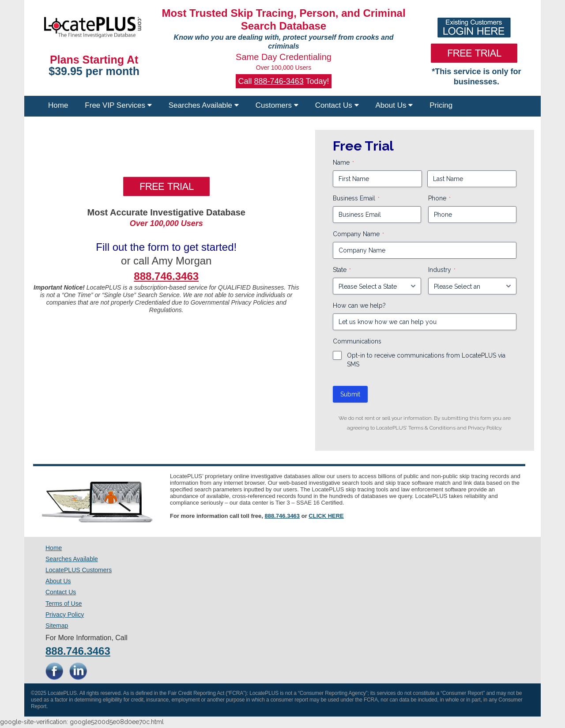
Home (58, 105)
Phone (439, 199)
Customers (277, 105)
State (342, 270)
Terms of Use (64, 604)
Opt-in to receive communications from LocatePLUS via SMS (426, 360)
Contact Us (337, 105)
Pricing (441, 105)
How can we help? (359, 306)
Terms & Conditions (432, 428)
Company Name (358, 234)
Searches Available (204, 105)
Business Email (356, 199)
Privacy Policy (65, 615)
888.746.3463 (282, 516)
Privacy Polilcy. (485, 428)
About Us (394, 105)
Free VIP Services (118, 105)
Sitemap (57, 626)
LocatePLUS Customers (79, 570)
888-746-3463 (279, 81)
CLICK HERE (326, 516)
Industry (442, 270)
